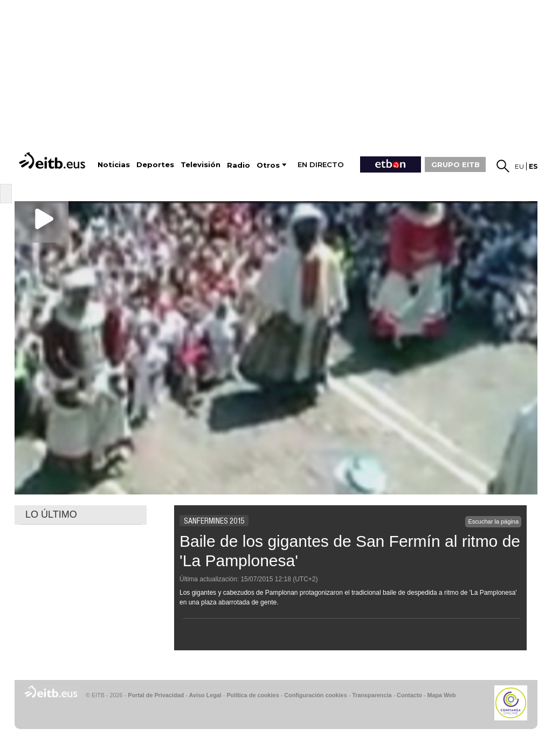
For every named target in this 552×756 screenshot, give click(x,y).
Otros (268, 165)
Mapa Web (441, 695)
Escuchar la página (493, 521)
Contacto (409, 695)
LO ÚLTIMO (51, 514)
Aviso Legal (205, 695)
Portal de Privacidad (156, 695)
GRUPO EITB (456, 164)
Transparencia (372, 695)
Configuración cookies (315, 695)
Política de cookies (253, 695)
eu (519, 166)
